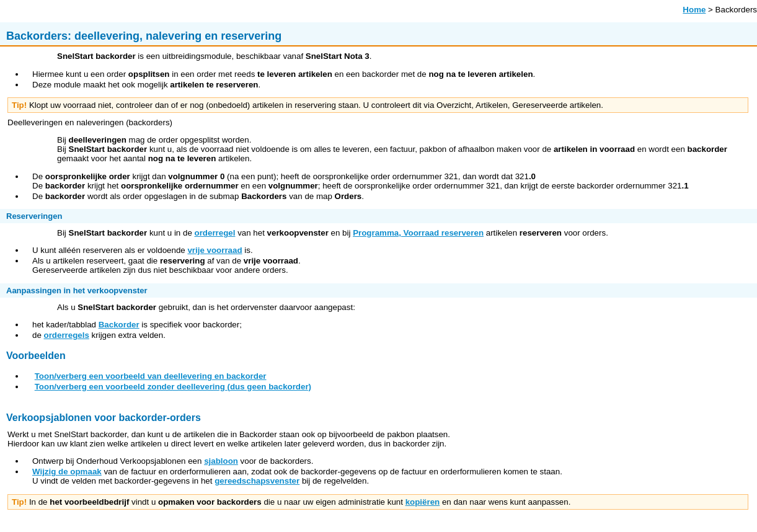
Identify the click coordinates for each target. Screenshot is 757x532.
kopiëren (423, 502)
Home (694, 10)
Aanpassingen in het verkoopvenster (77, 290)
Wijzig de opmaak (67, 472)
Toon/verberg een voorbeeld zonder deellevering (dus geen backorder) (173, 387)
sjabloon (221, 461)
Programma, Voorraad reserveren (418, 233)
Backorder (119, 325)
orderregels (67, 335)
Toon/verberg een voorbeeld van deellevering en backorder (151, 376)
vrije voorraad (215, 250)
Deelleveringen (35, 122)
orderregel (215, 233)
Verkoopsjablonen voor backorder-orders (104, 418)
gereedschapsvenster (257, 481)
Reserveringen (34, 216)
